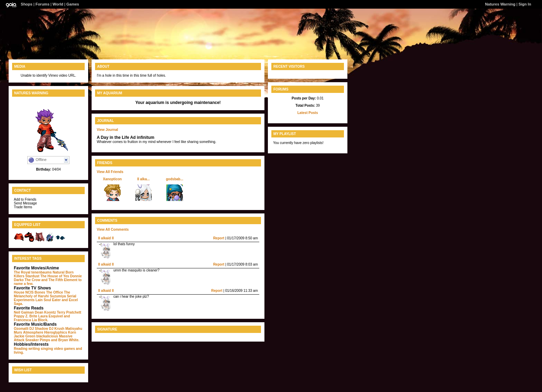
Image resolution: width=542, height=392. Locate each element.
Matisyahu (74, 329)
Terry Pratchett (69, 312)
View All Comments (113, 230)
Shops (27, 4)
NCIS (29, 292)
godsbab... (175, 179)
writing (34, 349)
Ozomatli (21, 329)
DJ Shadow (39, 329)
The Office (54, 292)
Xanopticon (112, 179)
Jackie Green (25, 336)
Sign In (525, 4)
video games (64, 349)
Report (219, 238)
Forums (43, 4)
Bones (40, 292)
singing (47, 349)
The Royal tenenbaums (33, 272)
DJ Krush (57, 329)
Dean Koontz (45, 312)
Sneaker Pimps (38, 340)
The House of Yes (55, 276)
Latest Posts (307, 113)
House (19, 292)
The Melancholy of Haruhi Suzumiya (42, 294)
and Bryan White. (65, 340)
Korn (72, 332)
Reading (21, 349)
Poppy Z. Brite (26, 316)
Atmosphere (33, 332)
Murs (18, 332)
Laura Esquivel (51, 316)
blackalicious (47, 336)
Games (73, 4)
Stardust (32, 276)
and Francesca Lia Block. (42, 318)
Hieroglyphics (56, 332)
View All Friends (110, 172)
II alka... (143, 179)
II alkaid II (106, 238)
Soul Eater (52, 300)
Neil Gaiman (24, 312)
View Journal (108, 130)
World (58, 4)
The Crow (32, 280)
